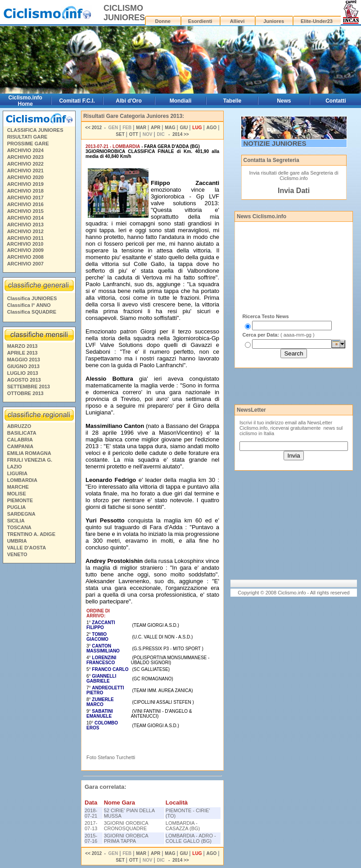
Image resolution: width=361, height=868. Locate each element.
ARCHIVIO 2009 (25, 250)
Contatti (336, 101)
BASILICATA (22, 433)
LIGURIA (17, 473)
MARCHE (18, 487)
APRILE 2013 (23, 353)
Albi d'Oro (129, 101)
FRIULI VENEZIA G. (30, 460)
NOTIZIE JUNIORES (275, 143)
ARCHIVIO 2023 (25, 157)
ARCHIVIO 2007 (25, 264)
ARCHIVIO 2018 (25, 191)
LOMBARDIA (22, 480)
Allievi (237, 21)
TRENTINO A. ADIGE (31, 534)
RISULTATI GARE (27, 137)
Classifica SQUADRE (32, 312)
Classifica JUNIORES (32, 298)
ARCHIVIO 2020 (25, 177)
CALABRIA (20, 440)
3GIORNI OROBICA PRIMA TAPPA (126, 838)
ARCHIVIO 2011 (25, 238)
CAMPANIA (20, 446)
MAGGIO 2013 (24, 360)
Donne (163, 21)
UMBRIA (17, 541)
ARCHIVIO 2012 (25, 231)
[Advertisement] (39, 704)
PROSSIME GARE (28, 144)
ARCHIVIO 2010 (25, 244)
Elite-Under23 (317, 21)
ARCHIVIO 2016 (25, 204)
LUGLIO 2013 (23, 373)
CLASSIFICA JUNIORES (35, 130)
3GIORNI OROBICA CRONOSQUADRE (126, 826)
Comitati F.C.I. (77, 101)
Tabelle (232, 101)
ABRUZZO (19, 426)
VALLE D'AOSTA (27, 548)
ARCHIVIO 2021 (25, 171)
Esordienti (200, 21)
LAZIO (15, 467)
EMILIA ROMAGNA (29, 453)
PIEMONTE (20, 500)
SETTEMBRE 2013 (29, 387)
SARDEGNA (21, 514)
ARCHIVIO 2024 (25, 150)
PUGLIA (17, 507)
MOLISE (17, 494)
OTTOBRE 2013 (25, 393)
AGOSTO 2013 (24, 380)
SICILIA (16, 521)
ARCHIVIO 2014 (25, 218)
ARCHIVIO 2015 (25, 211)
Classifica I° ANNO (29, 305)
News (284, 101)
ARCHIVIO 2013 (25, 225)
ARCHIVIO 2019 (25, 184)
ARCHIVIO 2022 (25, 164)
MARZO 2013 (23, 346)
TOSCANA (19, 527)
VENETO (17, 554)
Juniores (274, 21)
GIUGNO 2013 (23, 366)
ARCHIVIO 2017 (25, 198)
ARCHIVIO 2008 (25, 257)
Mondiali (181, 101)
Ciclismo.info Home (25, 101)
